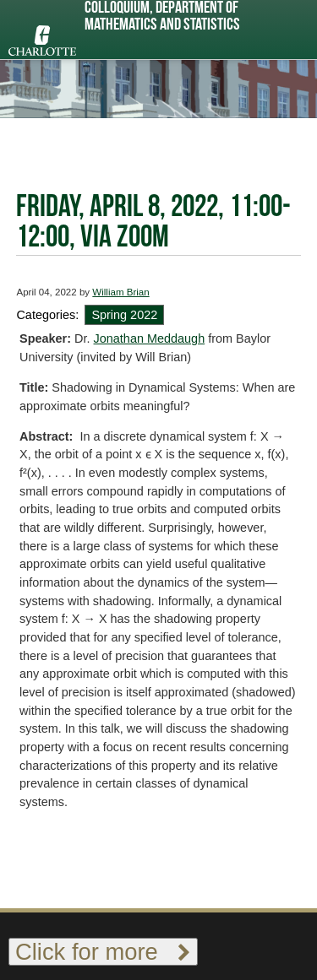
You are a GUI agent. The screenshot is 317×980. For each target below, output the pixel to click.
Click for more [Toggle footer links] (103, 952)
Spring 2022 (124, 315)
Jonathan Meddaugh (150, 338)
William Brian (120, 292)
